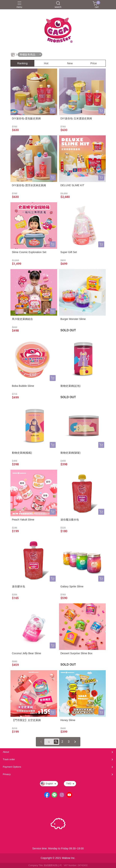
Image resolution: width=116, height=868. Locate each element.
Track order (9, 759)
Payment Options (12, 767)
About (6, 752)
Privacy (7, 774)
